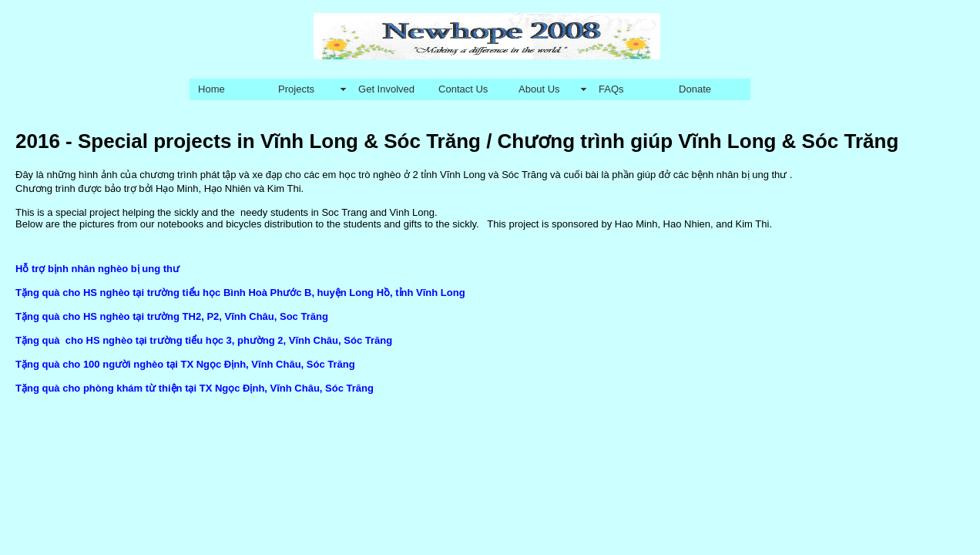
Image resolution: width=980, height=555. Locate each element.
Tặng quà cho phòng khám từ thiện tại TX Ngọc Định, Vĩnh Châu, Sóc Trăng (195, 388)
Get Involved (386, 89)
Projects (296, 89)
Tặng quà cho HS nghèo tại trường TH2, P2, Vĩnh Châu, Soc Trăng (172, 316)
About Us (539, 89)
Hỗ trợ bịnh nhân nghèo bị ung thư (97, 269)
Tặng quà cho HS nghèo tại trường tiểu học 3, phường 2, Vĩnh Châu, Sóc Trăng (204, 340)
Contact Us (463, 89)
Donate (695, 89)
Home (211, 89)
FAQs (611, 89)
